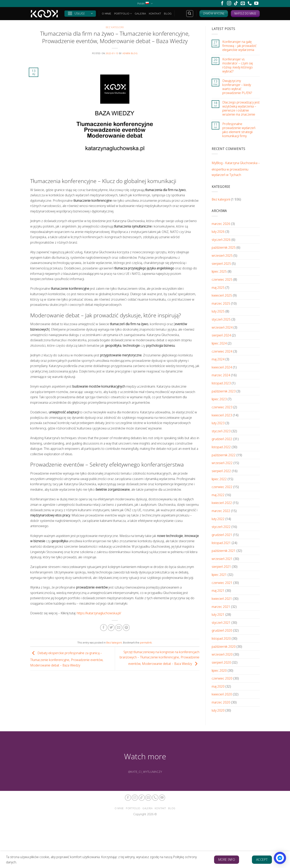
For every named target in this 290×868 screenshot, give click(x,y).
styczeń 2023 (221, 431)
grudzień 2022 (222, 439)
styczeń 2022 (221, 527)
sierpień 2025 (221, 263)
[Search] (190, 14)
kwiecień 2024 (222, 367)
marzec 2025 (221, 303)
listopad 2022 (221, 447)
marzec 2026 (221, 224)
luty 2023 (218, 423)
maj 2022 (218, 495)
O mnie (107, 13)
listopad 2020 (221, 638)
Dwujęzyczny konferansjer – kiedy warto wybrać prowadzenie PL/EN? (237, 87)
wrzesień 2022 (222, 463)
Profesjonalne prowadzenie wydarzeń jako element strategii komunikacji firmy (239, 130)
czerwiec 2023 (222, 407)
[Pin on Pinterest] (126, 628)
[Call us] (250, 4)
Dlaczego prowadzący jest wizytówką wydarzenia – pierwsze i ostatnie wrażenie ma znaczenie (241, 108)
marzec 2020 (221, 702)
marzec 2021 (221, 607)
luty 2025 (218, 311)
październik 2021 (224, 551)
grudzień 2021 (222, 535)
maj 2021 (218, 590)
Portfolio (123, 14)
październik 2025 (224, 247)
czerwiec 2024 (222, 351)
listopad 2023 (221, 383)
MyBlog (217, 163)
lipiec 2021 (219, 575)
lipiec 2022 (219, 479)
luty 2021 (218, 614)
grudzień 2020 (222, 630)
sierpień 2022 (221, 471)
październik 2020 (224, 646)
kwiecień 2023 (222, 415)
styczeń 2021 (221, 622)
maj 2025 (218, 287)
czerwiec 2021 (222, 583)
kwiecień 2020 (222, 694)
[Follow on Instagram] (229, 4)
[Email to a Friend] (119, 628)
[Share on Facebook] (104, 628)
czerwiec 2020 (222, 678)
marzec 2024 (221, 375)
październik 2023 (224, 391)
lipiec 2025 (219, 271)
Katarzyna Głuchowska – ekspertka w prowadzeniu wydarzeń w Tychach (236, 169)
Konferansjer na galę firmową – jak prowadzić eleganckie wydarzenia (239, 46)
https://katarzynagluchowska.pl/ (99, 613)
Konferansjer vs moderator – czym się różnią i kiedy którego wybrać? (238, 65)
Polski (145, 4)
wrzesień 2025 (222, 255)
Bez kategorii (115, 27)
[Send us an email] (243, 4)
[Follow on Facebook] (222, 4)
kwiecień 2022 (222, 503)
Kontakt (155, 13)
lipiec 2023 (219, 399)
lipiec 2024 (219, 343)
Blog (168, 13)
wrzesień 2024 (222, 327)
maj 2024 (218, 359)
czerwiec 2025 (222, 279)
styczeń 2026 (221, 240)
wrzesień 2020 (222, 654)
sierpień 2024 (221, 335)
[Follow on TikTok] (236, 4)
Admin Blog (130, 53)
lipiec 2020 (219, 670)
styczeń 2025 (221, 319)
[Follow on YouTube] (256, 4)
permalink (146, 642)
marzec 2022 (221, 511)
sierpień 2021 (221, 566)
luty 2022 (218, 519)
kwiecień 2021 (222, 598)
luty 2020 (218, 710)
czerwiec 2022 (222, 487)
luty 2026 (218, 231)
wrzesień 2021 (222, 559)
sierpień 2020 (221, 662)
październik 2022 (224, 455)
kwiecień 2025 (222, 295)
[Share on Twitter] (111, 628)
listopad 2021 (221, 543)
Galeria (140, 13)
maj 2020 (218, 686)
